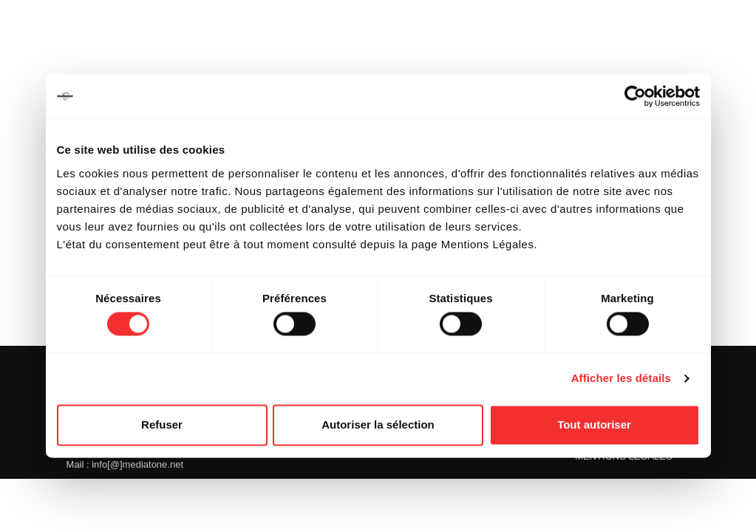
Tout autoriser (594, 424)
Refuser (162, 424)
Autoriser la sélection (378, 424)
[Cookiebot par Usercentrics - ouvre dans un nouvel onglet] (635, 96)
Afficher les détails (621, 379)
